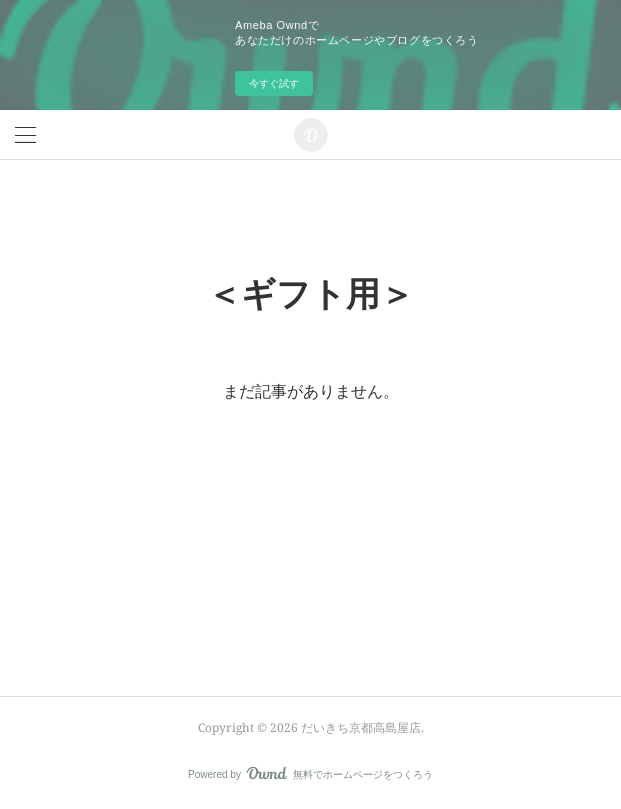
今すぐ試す (274, 83)
